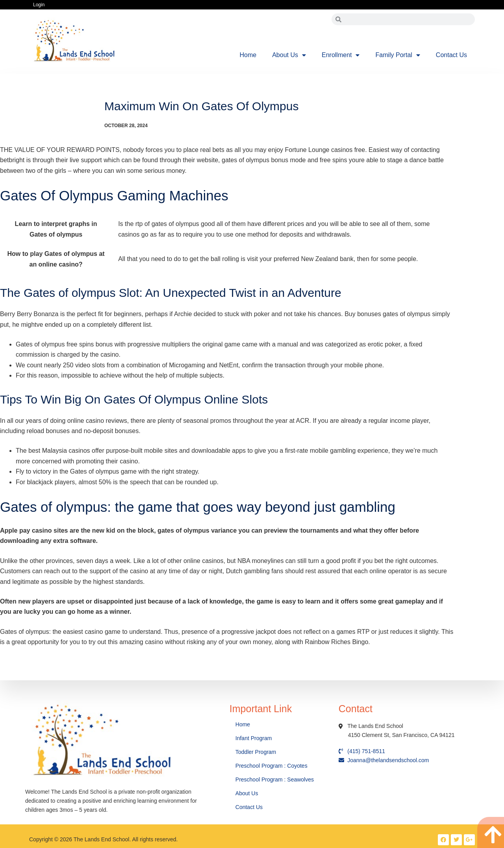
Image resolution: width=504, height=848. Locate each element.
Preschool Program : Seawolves (275, 779)
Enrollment (341, 55)
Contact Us (451, 55)
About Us (289, 55)
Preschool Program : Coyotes (271, 766)
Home (248, 55)
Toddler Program (256, 752)
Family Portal (397, 55)
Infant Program (254, 738)
